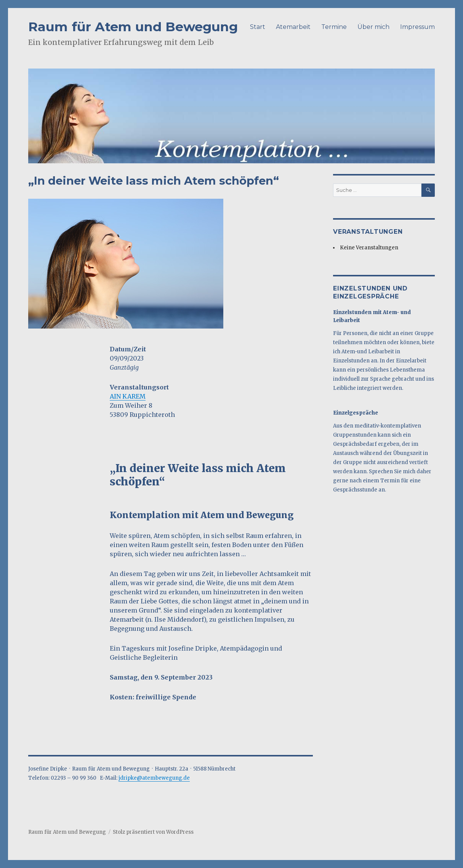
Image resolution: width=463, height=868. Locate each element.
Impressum (417, 27)
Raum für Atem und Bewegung (133, 26)
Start (258, 27)
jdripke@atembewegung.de (154, 778)
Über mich (373, 27)
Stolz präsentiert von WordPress (153, 832)
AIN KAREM (128, 396)
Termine (334, 27)
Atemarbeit (293, 27)
